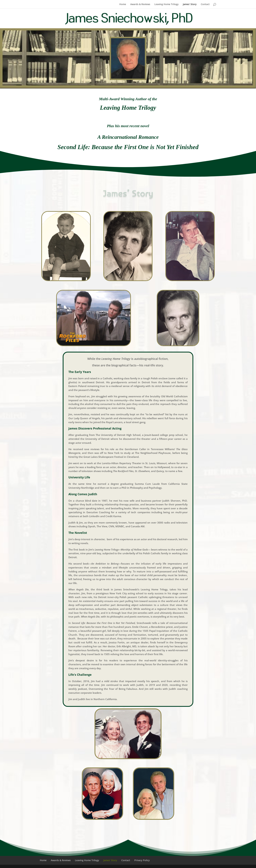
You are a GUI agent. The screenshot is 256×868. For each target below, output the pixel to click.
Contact (205, 4)
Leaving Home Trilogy (167, 4)
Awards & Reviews (140, 4)
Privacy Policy (142, 860)
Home (123, 4)
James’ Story (190, 4)
